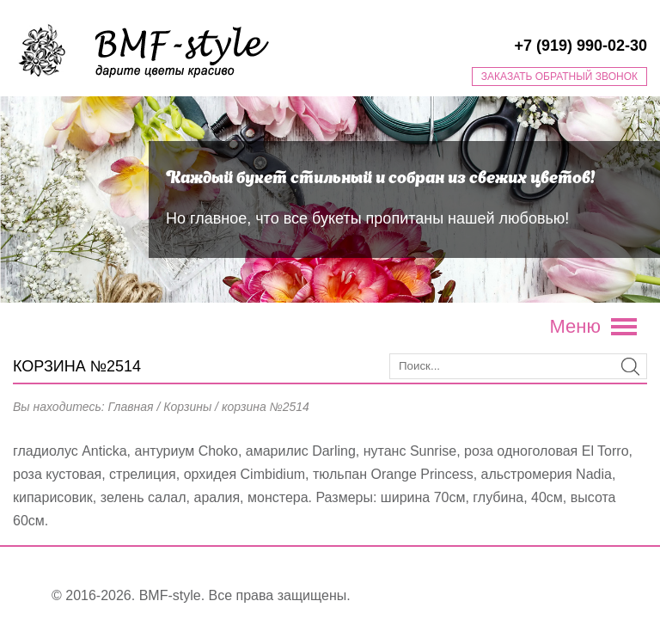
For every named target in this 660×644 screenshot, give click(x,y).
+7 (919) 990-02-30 (581, 46)
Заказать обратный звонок (559, 77)
